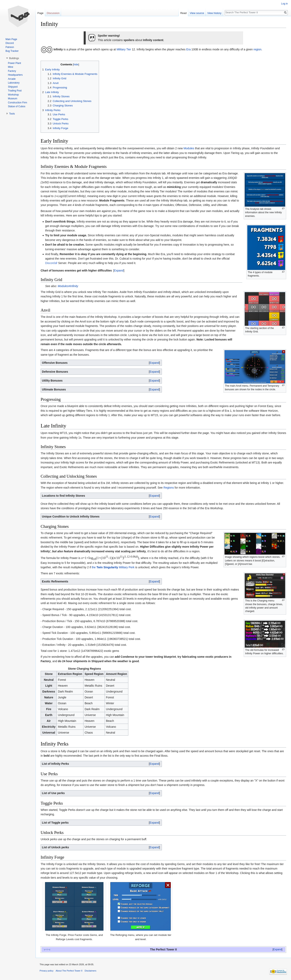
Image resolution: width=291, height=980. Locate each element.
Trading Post (15, 91)
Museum (13, 99)
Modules (189, 148)
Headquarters (15, 75)
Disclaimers (91, 971)
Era (189, 49)
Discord (50, 263)
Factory (12, 71)
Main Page (11, 39)
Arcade (12, 79)
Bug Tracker (12, 51)
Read (183, 13)
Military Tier (124, 49)
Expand (119, 270)
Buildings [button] (14, 58)
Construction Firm (17, 103)
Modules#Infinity (68, 286)
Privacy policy (46, 971)
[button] (119, 270)
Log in (284, 4)
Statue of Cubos (17, 106)
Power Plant (14, 63)
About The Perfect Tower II (69, 971)
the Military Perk (113, 567)
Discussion (53, 13)
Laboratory (14, 83)
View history (214, 13)
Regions (169, 488)
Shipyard (13, 87)
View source (197, 13)
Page (40, 13)
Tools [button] (12, 114)
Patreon (10, 47)
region (258, 49)
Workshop (13, 95)
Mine (11, 67)
